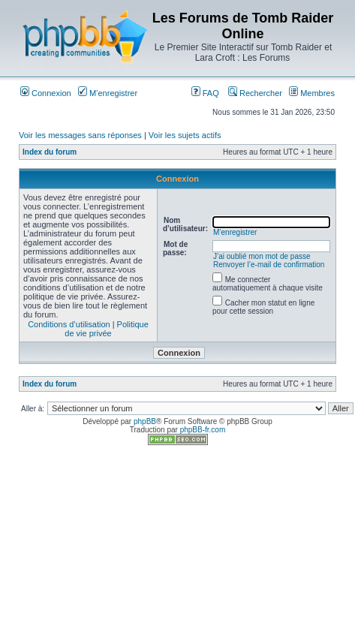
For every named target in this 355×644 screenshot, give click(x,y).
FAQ (205, 93)
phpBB (145, 421)
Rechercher (255, 93)
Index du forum (50, 152)
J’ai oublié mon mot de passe (262, 256)
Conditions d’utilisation (69, 324)
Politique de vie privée (107, 329)
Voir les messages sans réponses (80, 135)
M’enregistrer (108, 93)
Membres (312, 93)
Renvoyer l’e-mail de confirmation (269, 265)
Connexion (46, 93)
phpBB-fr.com (203, 430)
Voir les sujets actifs (185, 135)
